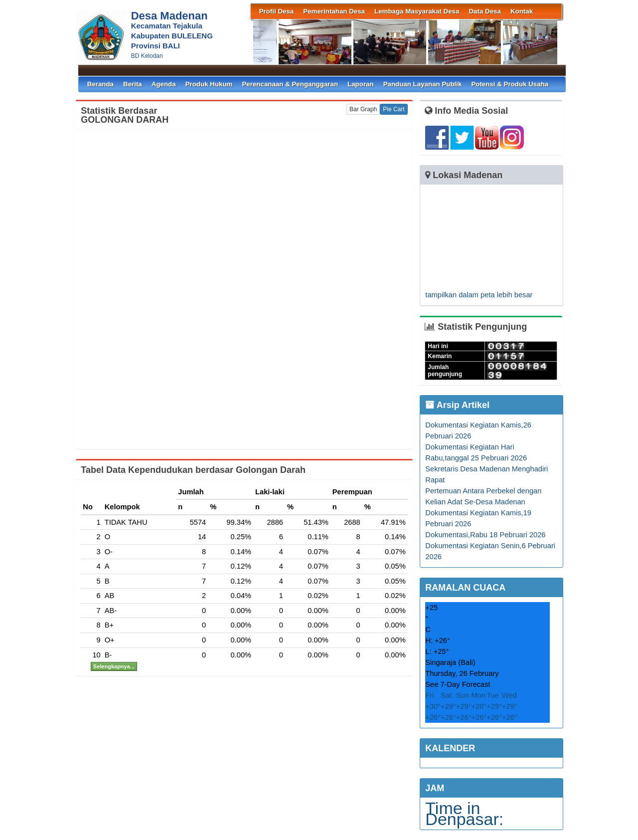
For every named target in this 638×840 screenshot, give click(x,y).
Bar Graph (363, 109)
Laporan (361, 84)
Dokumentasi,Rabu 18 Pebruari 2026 (485, 535)
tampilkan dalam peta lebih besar (479, 295)
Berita (133, 84)
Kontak (522, 11)
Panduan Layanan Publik (423, 84)
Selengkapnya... (114, 666)
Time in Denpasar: (464, 814)
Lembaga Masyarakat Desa (417, 11)
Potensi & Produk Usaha (510, 84)
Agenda (164, 84)
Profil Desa (277, 11)
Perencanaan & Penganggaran (290, 84)
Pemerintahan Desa (334, 11)
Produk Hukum (209, 84)
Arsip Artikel (457, 405)
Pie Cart (394, 109)
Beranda (100, 84)
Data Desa (484, 11)
